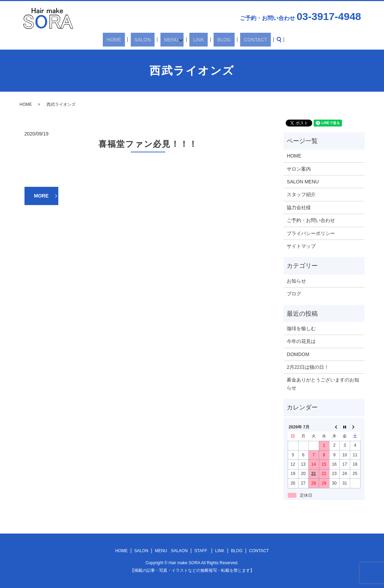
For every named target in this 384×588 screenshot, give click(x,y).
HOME (130, 40)
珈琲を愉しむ (301, 328)
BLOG (215, 40)
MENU (172, 40)
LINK (198, 40)
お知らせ (296, 281)
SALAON (179, 551)
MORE (41, 196)
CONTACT (240, 40)
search (259, 40)
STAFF (201, 551)
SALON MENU (303, 182)
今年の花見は (301, 341)
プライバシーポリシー (311, 233)
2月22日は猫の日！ (308, 367)
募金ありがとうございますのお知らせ (323, 384)
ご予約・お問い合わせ (311, 220)
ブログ (294, 294)
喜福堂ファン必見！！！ (148, 144)
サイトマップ (301, 246)
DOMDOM (298, 354)
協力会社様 (299, 207)
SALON (151, 40)
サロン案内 (299, 169)
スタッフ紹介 (301, 194)
